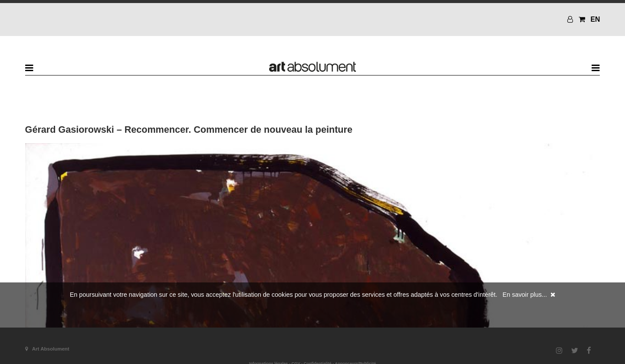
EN (595, 19)
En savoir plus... (525, 295)
